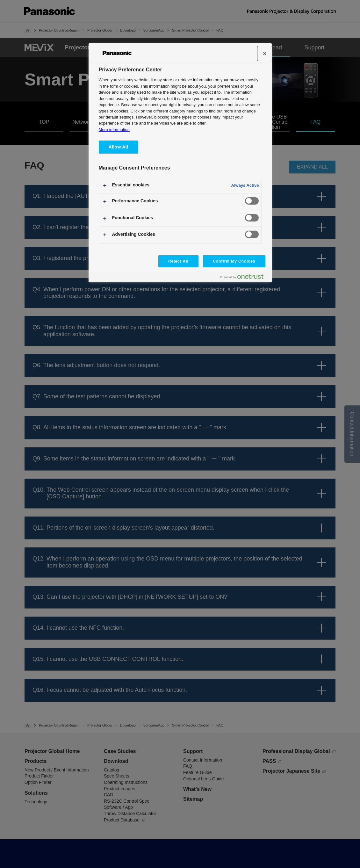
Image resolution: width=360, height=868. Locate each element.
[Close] (265, 54)
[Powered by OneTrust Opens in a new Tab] (244, 278)
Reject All (178, 261)
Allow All (119, 147)
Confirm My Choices (234, 261)
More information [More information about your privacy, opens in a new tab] (114, 130)
